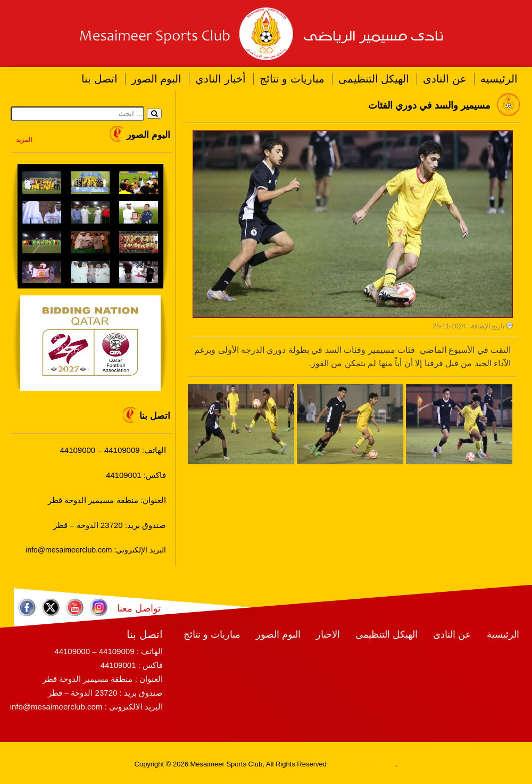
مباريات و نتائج (292, 79)
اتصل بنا (99, 79)
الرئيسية (503, 634)
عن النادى (445, 79)
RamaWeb (345, 764)
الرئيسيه (499, 79)
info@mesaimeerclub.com (56, 707)
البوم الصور (157, 79)
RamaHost (379, 764)
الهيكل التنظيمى (374, 79)
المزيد (24, 140)
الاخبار (328, 634)
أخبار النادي (221, 79)
